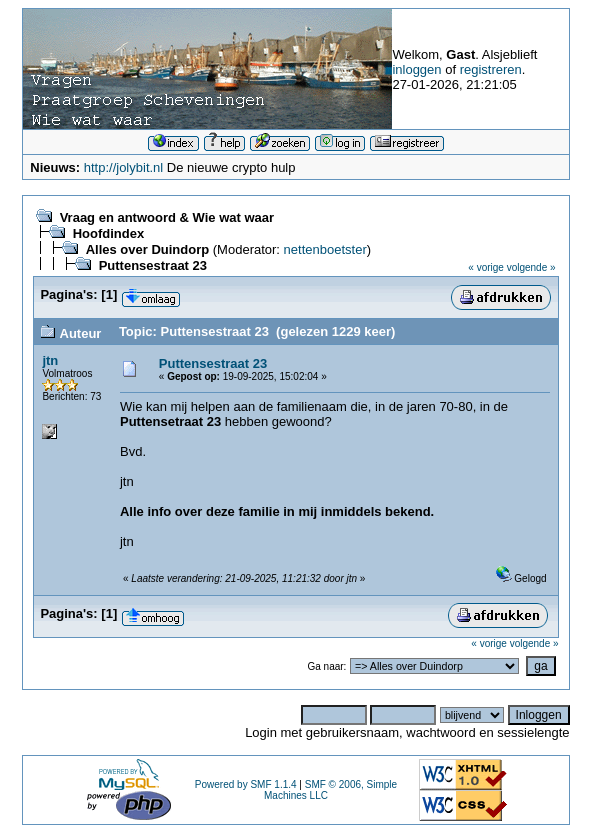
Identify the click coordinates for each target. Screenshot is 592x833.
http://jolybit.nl (124, 167)
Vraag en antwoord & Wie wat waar (167, 217)
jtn (50, 360)
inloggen (416, 69)
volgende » (531, 267)
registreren (491, 69)
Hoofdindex (109, 233)
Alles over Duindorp (148, 249)
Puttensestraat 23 (153, 265)
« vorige (486, 267)
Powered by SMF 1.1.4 (246, 784)
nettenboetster (325, 249)
